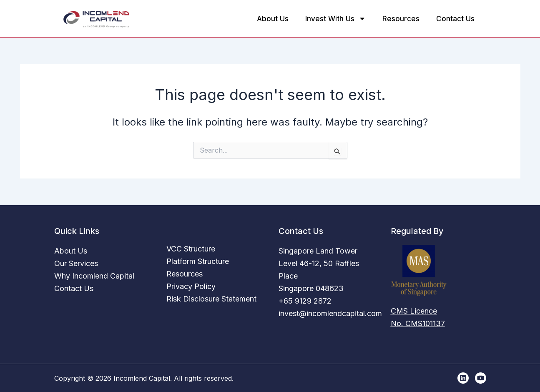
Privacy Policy (191, 286)
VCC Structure (191, 249)
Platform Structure (198, 261)
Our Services (76, 263)
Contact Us (455, 19)
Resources (401, 19)
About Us (273, 19)
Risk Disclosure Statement (211, 299)
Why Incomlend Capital (94, 276)
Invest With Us (335, 19)
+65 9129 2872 (305, 301)
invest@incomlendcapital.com (330, 313)
